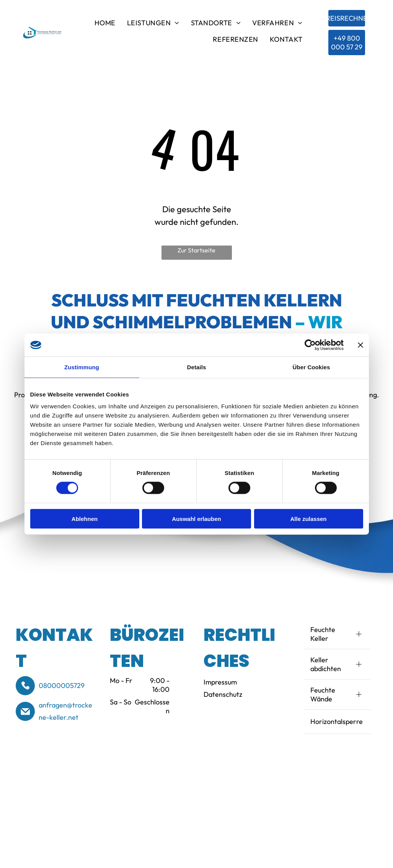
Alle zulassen (308, 518)
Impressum (220, 682)
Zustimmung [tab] (82, 367)
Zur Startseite (196, 250)
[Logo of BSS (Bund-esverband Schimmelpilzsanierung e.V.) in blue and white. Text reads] (47, 789)
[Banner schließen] (360, 345)
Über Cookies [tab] (311, 367)
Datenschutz (223, 694)
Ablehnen (85, 518)
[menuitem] (105, 25)
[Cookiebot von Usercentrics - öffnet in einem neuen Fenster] (310, 345)
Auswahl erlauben (196, 518)
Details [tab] (197, 367)
